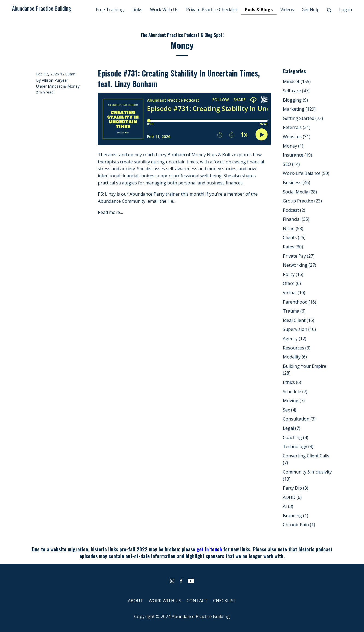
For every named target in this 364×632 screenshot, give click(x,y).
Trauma (294, 311)
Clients (294, 237)
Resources (297, 348)
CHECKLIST (225, 601)
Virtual (294, 293)
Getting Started (303, 118)
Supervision (299, 329)
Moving (294, 401)
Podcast (294, 210)
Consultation (299, 419)
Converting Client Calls (306, 459)
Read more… (110, 212)
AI (288, 506)
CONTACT (197, 601)
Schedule (295, 392)
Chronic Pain (299, 525)
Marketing (299, 109)
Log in (346, 10)
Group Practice (302, 201)
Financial (296, 219)
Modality (295, 357)
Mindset (55, 86)
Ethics (292, 382)
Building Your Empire (305, 370)
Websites (297, 137)
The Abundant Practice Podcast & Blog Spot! (182, 35)
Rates (293, 247)
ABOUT (136, 601)
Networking (300, 265)
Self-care (296, 91)
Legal (292, 428)
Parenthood (300, 302)
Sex (290, 410)
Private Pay (299, 256)
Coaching (296, 437)
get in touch (209, 549)
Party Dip (296, 488)
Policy (293, 274)
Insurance (297, 155)
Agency (295, 339)
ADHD (292, 497)
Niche (293, 228)
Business (297, 183)
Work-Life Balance (306, 173)
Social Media (300, 192)
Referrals (297, 127)
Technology (298, 446)
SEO (291, 164)
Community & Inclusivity (307, 475)
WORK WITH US (165, 601)
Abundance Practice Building (42, 8)
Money (73, 86)
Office (292, 283)
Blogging (295, 100)
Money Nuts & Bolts (212, 155)
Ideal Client (299, 320)
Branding (296, 516)
